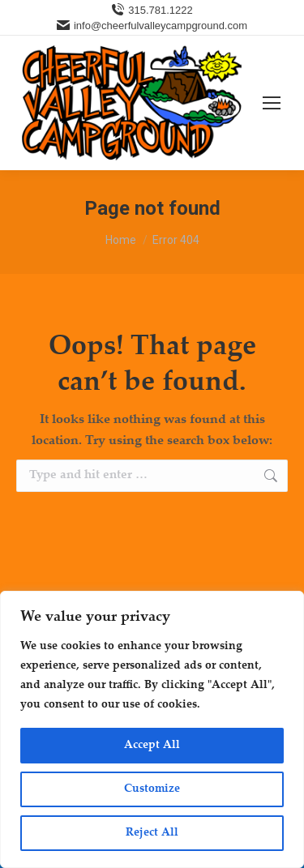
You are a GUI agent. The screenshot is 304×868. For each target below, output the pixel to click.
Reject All (152, 833)
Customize (152, 789)
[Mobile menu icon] (272, 103)
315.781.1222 (152, 10)
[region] (152, 729)
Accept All (152, 746)
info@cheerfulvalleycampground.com (152, 26)
